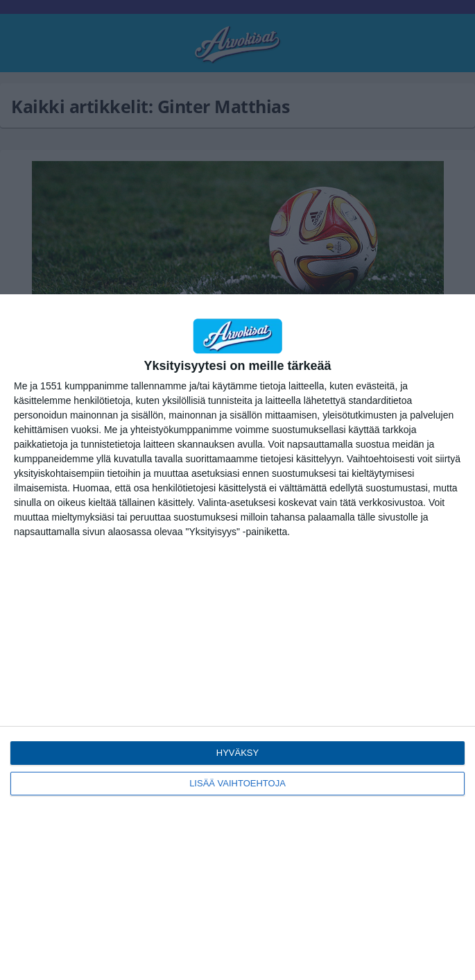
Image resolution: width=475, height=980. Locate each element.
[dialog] (237, 637)
